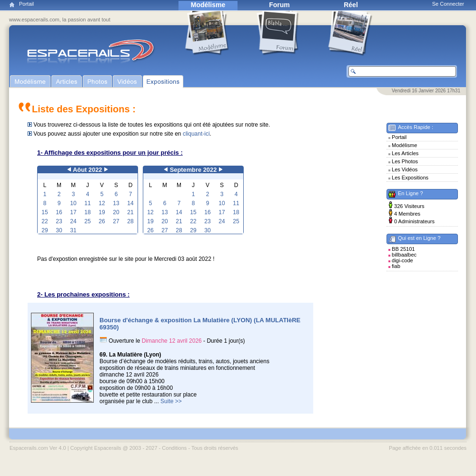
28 (130, 221)
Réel (351, 5)
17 (73, 212)
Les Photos (405, 161)
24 (73, 221)
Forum (279, 5)
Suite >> (171, 401)
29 (45, 230)
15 (45, 212)
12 (102, 203)
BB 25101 (403, 249)
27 (116, 221)
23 (59, 221)
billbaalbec (404, 255)
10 (73, 203)
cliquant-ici (196, 134)
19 (102, 212)
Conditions (174, 448)
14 (130, 203)
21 (130, 212)
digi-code (402, 260)
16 (59, 212)
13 (116, 203)
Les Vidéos (405, 169)
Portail (26, 4)
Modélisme (208, 5)
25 (87, 221)
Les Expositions (410, 178)
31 (73, 230)
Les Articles (405, 153)
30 (59, 230)
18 (87, 212)
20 (116, 212)
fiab (396, 266)
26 (102, 221)
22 (45, 221)
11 (87, 203)
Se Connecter (448, 4)
